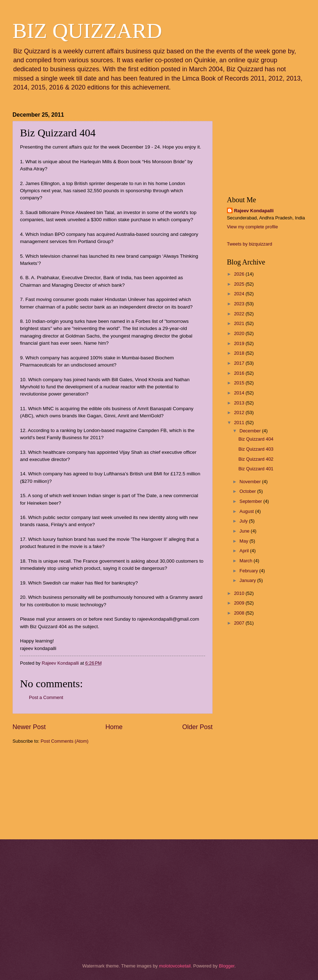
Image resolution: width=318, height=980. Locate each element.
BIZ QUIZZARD (87, 31)
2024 (240, 294)
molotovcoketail (175, 966)
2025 (240, 284)
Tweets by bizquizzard (250, 244)
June (245, 531)
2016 (240, 373)
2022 (240, 314)
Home (114, 727)
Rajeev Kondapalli (254, 211)
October (248, 491)
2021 (240, 323)
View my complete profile (252, 227)
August (247, 511)
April (245, 551)
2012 (240, 413)
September (251, 501)
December (251, 431)
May (244, 541)
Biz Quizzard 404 (256, 439)
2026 (240, 274)
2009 (240, 603)
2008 (240, 613)
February (249, 571)
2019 (240, 343)
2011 (240, 423)
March (246, 561)
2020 (240, 333)
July (244, 521)
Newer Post (29, 727)
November (251, 482)
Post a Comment (46, 697)
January (248, 580)
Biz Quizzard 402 (256, 459)
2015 (240, 383)
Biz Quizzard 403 (256, 449)
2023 (240, 304)
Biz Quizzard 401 (256, 469)
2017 (240, 363)
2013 (240, 403)
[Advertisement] (48, 791)
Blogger (227, 966)
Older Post (197, 727)
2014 (240, 393)
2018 (240, 353)
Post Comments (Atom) (65, 741)
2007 (240, 623)
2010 (240, 593)
